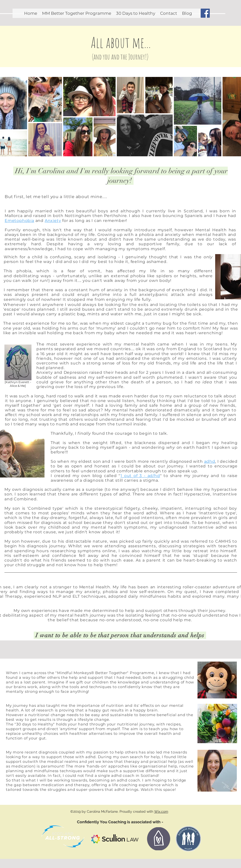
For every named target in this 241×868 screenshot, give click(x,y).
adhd (210, 461)
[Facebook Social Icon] (205, 13)
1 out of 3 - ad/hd (140, 476)
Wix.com (161, 811)
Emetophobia (19, 221)
